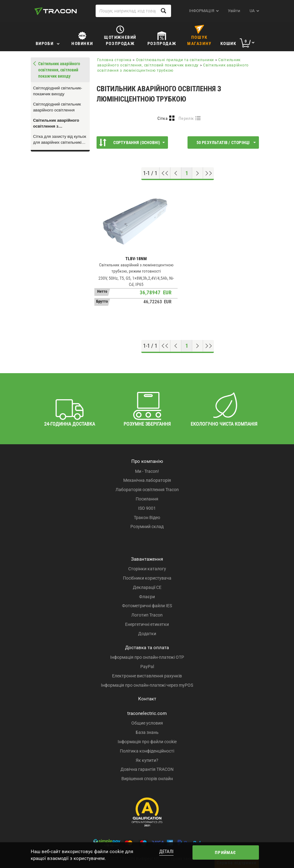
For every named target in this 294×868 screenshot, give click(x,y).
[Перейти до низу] (208, 173)
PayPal (147, 667)
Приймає (225, 852)
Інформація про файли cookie (147, 742)
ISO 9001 (147, 508)
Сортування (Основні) (132, 142)
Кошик (228, 43)
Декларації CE (147, 587)
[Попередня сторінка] (176, 173)
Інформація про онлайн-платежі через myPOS (147, 685)
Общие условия (147, 723)
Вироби (45, 43)
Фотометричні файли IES (147, 606)
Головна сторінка (114, 60)
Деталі (166, 852)
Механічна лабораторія (147, 480)
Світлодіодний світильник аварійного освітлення (57, 107)
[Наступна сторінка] (198, 173)
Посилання (147, 499)
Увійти (234, 11)
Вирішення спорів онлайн (147, 779)
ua (252, 11)
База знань (147, 732)
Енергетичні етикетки (147, 624)
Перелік (186, 118)
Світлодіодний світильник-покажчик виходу (58, 91)
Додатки (147, 634)
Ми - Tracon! (147, 471)
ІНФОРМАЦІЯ (202, 11)
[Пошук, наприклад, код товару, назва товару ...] (133, 11)
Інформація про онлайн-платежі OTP (147, 657)
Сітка (163, 118)
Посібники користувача (147, 578)
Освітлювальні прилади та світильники (175, 60)
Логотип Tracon (147, 615)
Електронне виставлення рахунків (147, 676)
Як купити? (147, 760)
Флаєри (147, 597)
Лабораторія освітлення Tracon (147, 490)
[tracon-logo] (56, 11)
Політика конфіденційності (147, 751)
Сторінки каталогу (147, 569)
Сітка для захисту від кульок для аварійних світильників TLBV (60, 140)
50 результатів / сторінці (226, 142)
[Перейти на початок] (165, 173)
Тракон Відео (147, 518)
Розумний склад (147, 527)
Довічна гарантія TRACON (147, 769)
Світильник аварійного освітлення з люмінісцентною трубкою (59, 124)
